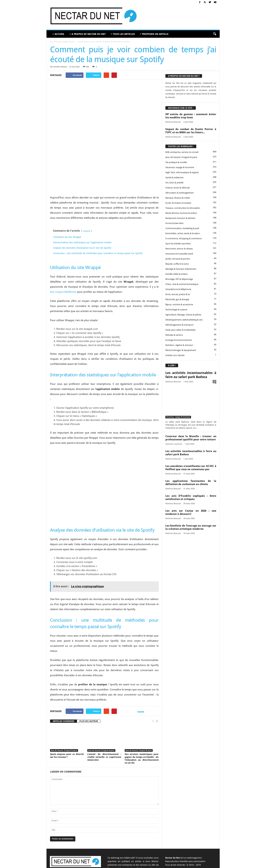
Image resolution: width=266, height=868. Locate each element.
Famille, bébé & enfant (176, 274)
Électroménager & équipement (181, 350)
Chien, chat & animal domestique (182, 284)
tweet (141, 675)
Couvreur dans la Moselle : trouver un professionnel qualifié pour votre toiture (191, 438)
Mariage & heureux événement (181, 269)
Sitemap (199, 864)
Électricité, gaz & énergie (177, 299)
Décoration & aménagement (179, 193)
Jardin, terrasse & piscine (178, 259)
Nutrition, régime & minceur (179, 345)
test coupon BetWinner (63, 256)
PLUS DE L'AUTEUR (89, 685)
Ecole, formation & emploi (178, 203)
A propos (140, 864)
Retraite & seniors (174, 335)
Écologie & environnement (179, 340)
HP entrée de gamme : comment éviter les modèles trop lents (191, 116)
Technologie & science (176, 310)
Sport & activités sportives (178, 244)
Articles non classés (175, 355)
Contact (151, 864)
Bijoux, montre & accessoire (179, 304)
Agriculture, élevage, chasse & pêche (183, 315)
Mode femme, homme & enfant (181, 213)
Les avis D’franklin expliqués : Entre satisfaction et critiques (191, 497)
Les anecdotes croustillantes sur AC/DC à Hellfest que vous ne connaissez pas (191, 468)
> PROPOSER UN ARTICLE (154, 34)
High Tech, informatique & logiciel (182, 172)
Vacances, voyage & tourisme (180, 167)
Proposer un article (166, 864)
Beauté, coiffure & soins (177, 264)
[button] (215, 34)
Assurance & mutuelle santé (179, 254)
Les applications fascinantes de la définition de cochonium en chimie (191, 483)
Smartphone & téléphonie (178, 289)
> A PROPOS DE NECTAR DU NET (88, 34)
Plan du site (212, 864)
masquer (87, 195)
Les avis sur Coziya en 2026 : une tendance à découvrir (191, 512)
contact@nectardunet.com (80, 840)
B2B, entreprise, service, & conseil (182, 152)
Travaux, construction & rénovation (183, 208)
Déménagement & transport (179, 325)
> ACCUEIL (59, 34)
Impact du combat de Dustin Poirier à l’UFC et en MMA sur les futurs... (191, 131)
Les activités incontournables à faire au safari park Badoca (191, 375)
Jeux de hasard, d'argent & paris (62, 42)
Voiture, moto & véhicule (178, 188)
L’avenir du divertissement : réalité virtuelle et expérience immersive (104, 721)
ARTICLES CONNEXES (64, 685)
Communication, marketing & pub (182, 228)
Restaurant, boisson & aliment (180, 218)
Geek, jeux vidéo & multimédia (180, 330)
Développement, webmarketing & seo (184, 320)
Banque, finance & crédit (178, 198)
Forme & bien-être (174, 223)
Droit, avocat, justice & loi (178, 294)
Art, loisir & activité (174, 183)
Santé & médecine (174, 178)
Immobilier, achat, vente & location (183, 233)
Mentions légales (185, 864)
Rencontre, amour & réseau (179, 249)
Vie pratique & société (176, 162)
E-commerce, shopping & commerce (184, 238)
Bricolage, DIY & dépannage (179, 279)
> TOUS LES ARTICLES (123, 34)
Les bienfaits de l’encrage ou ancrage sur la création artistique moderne (191, 527)
